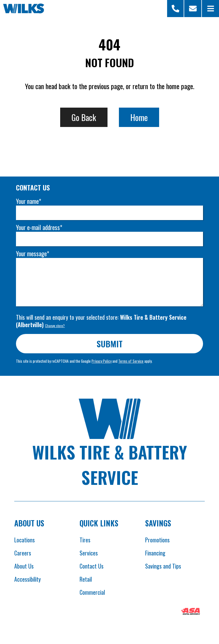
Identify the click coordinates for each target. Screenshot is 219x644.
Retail (86, 579)
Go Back (84, 117)
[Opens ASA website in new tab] (190, 612)
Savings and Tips (163, 566)
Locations (25, 540)
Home (139, 117)
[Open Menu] (210, 9)
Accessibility (28, 579)
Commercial (92, 592)
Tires (85, 540)
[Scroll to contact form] (193, 9)
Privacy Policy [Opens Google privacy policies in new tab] (102, 361)
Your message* (33, 254)
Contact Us (92, 566)
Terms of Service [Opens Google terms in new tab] (131, 361)
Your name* (29, 201)
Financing (155, 553)
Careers (23, 553)
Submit (110, 343)
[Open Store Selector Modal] (176, 9)
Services (89, 553)
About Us (24, 566)
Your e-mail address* (39, 227)
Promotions (157, 540)
